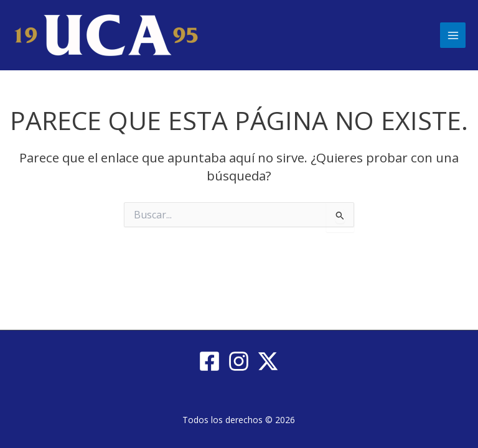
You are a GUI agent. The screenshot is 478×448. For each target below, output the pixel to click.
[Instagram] (239, 361)
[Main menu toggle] (453, 35)
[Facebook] (209, 361)
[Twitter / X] (268, 361)
